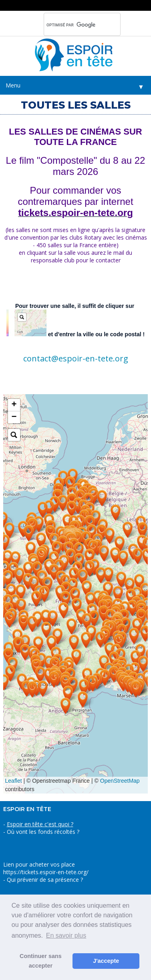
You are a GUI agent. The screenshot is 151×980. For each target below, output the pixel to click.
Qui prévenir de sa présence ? (44, 880)
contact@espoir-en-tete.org (76, 358)
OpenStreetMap (120, 781)
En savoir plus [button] (66, 935)
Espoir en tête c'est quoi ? (40, 824)
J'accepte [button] (106, 961)
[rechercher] (72, 25)
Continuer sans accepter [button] (41, 961)
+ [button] (14, 405)
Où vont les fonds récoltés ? (43, 832)
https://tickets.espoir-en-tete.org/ (46, 872)
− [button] (14, 417)
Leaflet (14, 781)
